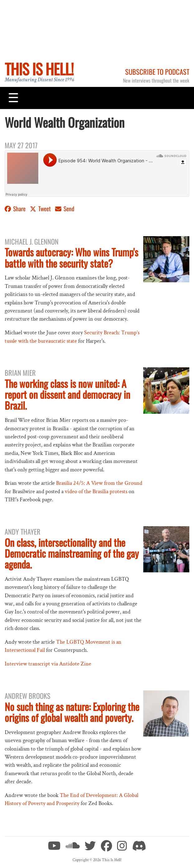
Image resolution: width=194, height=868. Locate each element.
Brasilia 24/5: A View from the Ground (99, 483)
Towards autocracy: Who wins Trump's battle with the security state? (71, 257)
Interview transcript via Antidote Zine (48, 664)
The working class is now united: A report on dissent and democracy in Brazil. (67, 394)
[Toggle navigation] (13, 98)
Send (65, 209)
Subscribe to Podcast (157, 72)
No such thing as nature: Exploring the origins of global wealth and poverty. (72, 712)
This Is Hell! (39, 69)
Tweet (41, 209)
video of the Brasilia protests (96, 491)
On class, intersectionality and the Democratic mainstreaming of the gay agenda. (72, 553)
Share (16, 209)
